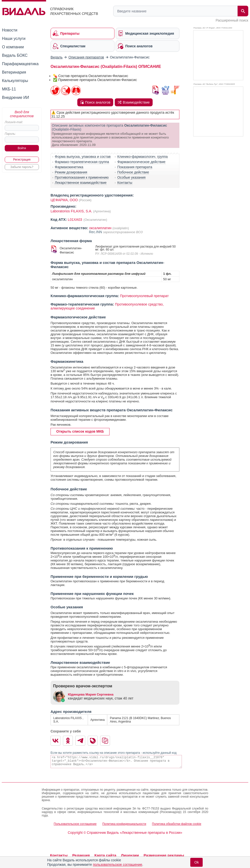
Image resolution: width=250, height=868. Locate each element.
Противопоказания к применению (82, 177)
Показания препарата (135, 167)
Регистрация (22, 160)
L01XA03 (76, 220)
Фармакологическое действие (141, 162)
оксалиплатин (100, 228)
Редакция (81, 855)
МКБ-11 (9, 89)
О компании (13, 47)
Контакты (125, 183)
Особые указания (131, 177)
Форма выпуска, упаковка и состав (83, 157)
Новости (10, 30)
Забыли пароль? (22, 167)
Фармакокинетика (69, 167)
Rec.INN (96, 232)
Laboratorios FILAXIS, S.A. (72, 211)
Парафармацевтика (20, 64)
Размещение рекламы (164, 855)
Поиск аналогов (95, 102)
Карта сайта (105, 855)
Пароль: (10, 134)
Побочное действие (133, 172)
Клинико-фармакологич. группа (142, 157)
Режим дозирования (71, 172)
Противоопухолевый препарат (144, 296)
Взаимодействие (134, 102)
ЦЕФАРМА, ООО (64, 200)
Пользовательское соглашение (75, 824)
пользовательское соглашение (118, 865)
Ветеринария (14, 72)
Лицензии (130, 855)
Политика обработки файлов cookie (177, 824)
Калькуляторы (15, 81)
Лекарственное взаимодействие (81, 183)
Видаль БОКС (15, 55)
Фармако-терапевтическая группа (82, 162)
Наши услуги (14, 39)
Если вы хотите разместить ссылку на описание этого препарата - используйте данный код (113, 753)
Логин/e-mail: (14, 122)
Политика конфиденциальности (124, 824)
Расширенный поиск (232, 20)
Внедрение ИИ (15, 98)
